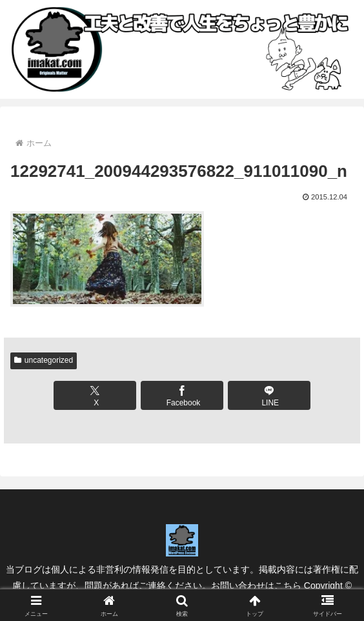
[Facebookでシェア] (182, 395)
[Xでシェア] (95, 395)
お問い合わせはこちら (256, 585)
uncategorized (44, 360)
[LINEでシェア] (269, 395)
